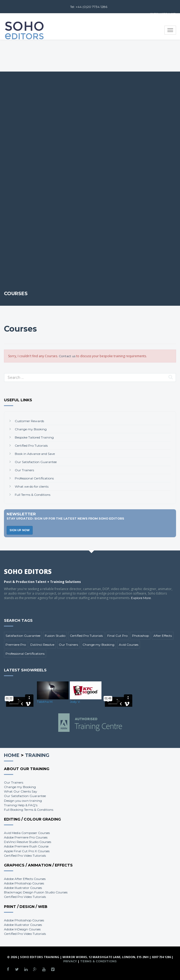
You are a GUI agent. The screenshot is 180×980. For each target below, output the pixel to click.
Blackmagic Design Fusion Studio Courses (36, 892)
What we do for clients (32, 486)
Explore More (141, 598)
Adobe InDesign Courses (22, 929)
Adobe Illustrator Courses (23, 888)
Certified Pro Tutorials (31, 446)
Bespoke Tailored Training (34, 437)
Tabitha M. (45, 702)
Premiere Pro (16, 645)
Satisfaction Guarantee (23, 636)
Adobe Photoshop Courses (24, 883)
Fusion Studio (55, 636)
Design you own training (23, 801)
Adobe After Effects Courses (25, 879)
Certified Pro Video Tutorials (25, 856)
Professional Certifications (34, 478)
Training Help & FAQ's (21, 805)
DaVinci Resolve (42, 645)
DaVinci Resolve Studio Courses (28, 842)
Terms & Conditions (98, 961)
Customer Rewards (29, 421)
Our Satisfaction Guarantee (36, 462)
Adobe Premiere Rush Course (26, 846)
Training (37, 755)
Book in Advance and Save (35, 454)
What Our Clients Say (21, 791)
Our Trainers (24, 470)
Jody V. (75, 702)
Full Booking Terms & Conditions (29, 810)
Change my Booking (31, 429)
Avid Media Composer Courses (27, 833)
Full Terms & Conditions (33, 495)
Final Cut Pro (117, 636)
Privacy (70, 961)
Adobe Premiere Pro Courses (26, 837)
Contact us (67, 356)
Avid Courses (129, 645)
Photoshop (140, 636)
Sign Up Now (20, 530)
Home (12, 755)
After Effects (163, 636)
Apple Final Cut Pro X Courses (27, 851)
